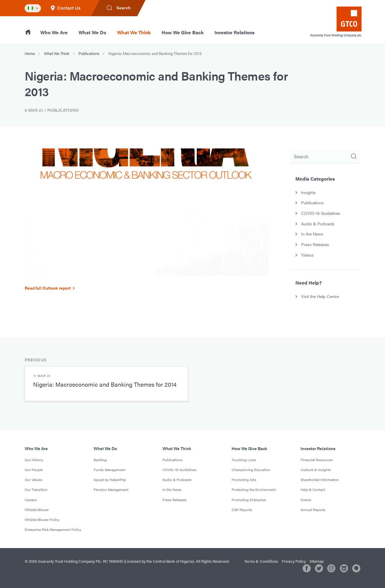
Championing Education (251, 470)
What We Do (92, 32)
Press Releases (174, 500)
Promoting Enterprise (249, 500)
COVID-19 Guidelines (179, 470)
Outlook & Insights (316, 470)
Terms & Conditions (261, 561)
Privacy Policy (294, 561)
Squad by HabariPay (110, 480)
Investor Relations (234, 32)
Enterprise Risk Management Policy (53, 529)
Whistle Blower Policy (42, 519)
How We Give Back (183, 32)
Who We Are (54, 32)
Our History (34, 460)
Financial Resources (317, 460)
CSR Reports (242, 510)
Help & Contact (313, 489)
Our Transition (36, 489)
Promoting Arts (244, 480)
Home (30, 53)
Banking (100, 460)
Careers (31, 500)
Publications (89, 53)
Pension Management (111, 489)
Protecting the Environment (254, 489)
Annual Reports (313, 510)
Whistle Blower (37, 510)
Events (306, 500)
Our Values (33, 480)
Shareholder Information (320, 480)
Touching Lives (244, 460)
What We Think (134, 32)
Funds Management (109, 470)
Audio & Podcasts (177, 480)
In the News (172, 489)
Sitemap (317, 561)
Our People (34, 470)
